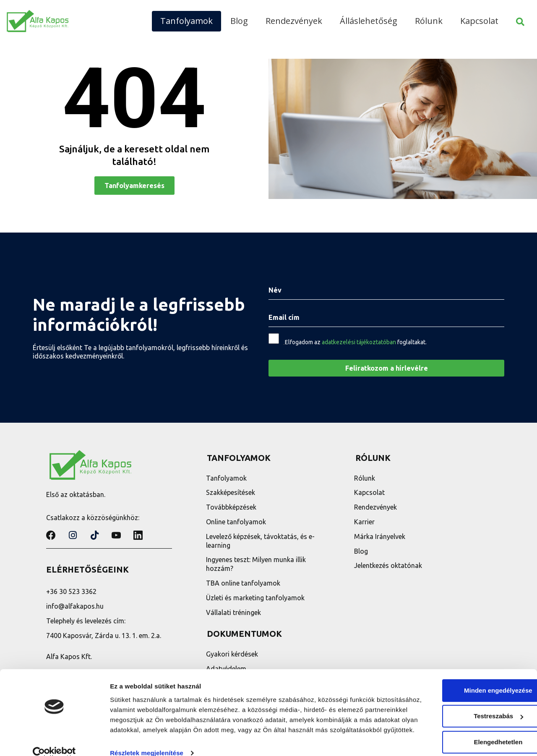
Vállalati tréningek (234, 612)
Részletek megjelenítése (147, 739)
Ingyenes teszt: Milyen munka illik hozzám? (257, 564)
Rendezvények (294, 21)
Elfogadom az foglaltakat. (356, 342)
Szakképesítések (231, 492)
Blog (239, 21)
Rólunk (429, 21)
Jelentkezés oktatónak (389, 565)
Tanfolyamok (186, 21)
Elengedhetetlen (467, 718)
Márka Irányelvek (381, 536)
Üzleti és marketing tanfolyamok (256, 598)
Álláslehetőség (369, 21)
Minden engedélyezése (467, 667)
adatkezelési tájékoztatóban (359, 342)
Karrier (366, 522)
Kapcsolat (479, 21)
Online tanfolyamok (237, 522)
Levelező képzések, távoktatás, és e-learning (261, 541)
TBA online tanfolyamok (244, 583)
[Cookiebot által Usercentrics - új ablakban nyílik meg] (54, 740)
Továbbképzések (232, 507)
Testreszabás (467, 692)
